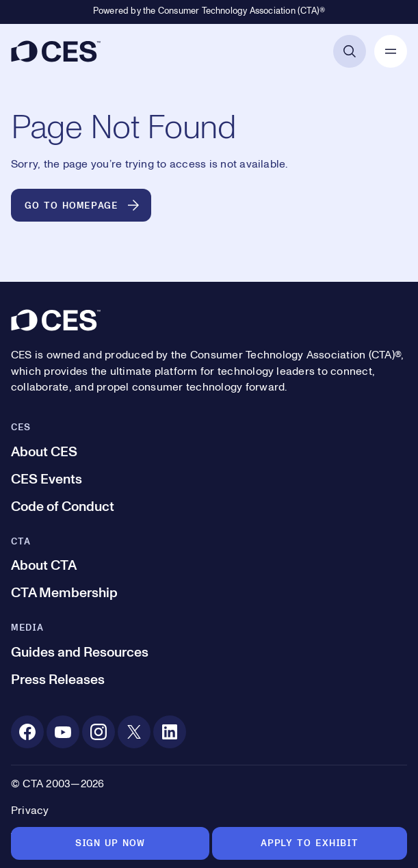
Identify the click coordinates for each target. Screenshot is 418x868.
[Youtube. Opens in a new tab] (63, 732)
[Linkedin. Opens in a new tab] (170, 732)
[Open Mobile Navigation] (391, 51)
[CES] (56, 51)
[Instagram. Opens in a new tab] (99, 732)
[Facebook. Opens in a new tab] (27, 732)
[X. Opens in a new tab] (134, 732)
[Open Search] (350, 51)
